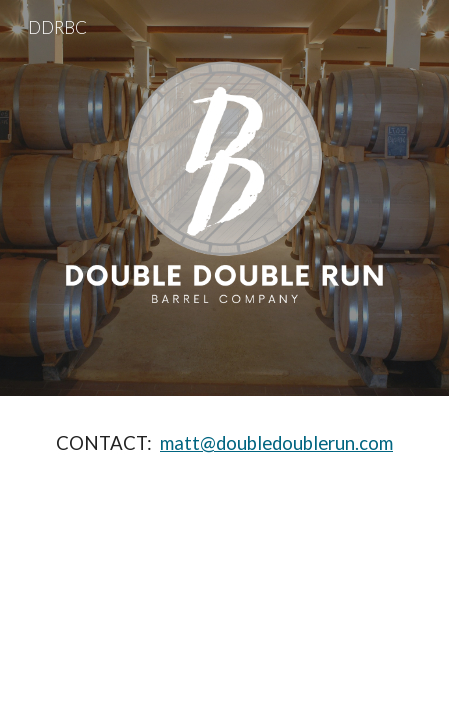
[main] (224, 443)
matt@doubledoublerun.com (276, 443)
